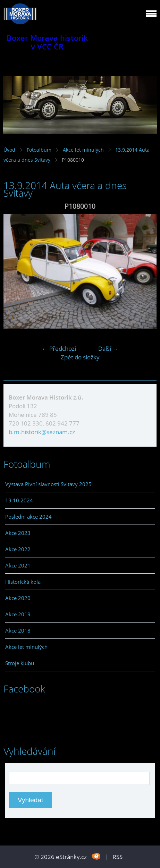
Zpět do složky (80, 357)
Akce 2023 (18, 533)
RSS (117, 857)
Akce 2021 (18, 565)
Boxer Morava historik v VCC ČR (47, 42)
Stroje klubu (20, 663)
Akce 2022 (18, 549)
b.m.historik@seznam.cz (42, 432)
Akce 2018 (18, 630)
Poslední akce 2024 (28, 517)
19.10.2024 (19, 500)
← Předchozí (59, 348)
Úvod (9, 150)
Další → (108, 348)
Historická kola (23, 582)
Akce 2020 (18, 598)
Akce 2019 (18, 614)
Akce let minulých (83, 150)
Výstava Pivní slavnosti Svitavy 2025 (48, 484)
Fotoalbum (39, 150)
